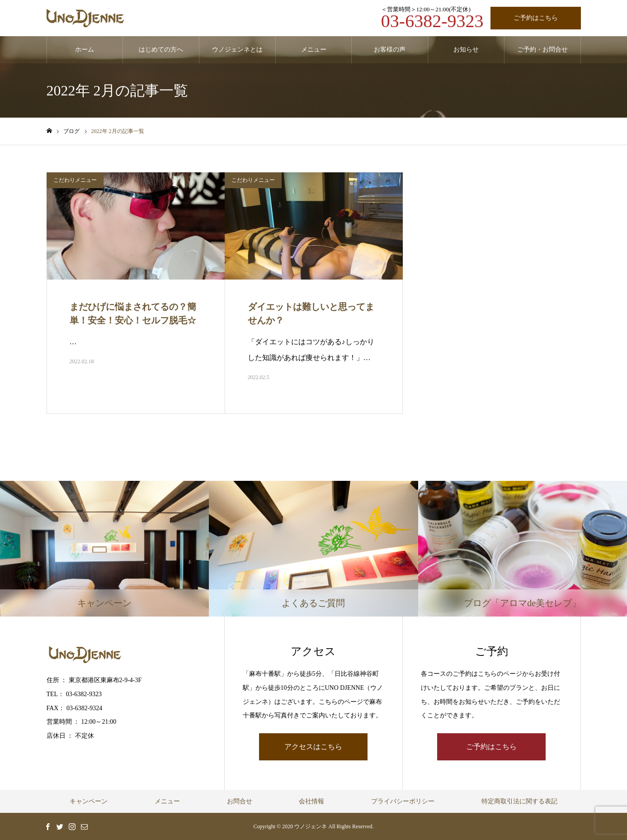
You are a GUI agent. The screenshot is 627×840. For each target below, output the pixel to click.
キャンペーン (89, 801)
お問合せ (240, 801)
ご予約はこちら (536, 18)
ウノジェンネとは (237, 50)
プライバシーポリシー (403, 801)
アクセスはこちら (313, 747)
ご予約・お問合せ (542, 50)
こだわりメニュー (75, 180)
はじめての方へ (161, 50)
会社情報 (311, 801)
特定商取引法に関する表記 (519, 801)
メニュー (314, 50)
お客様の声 (390, 50)
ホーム (85, 50)
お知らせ (466, 50)
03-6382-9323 (432, 21)
